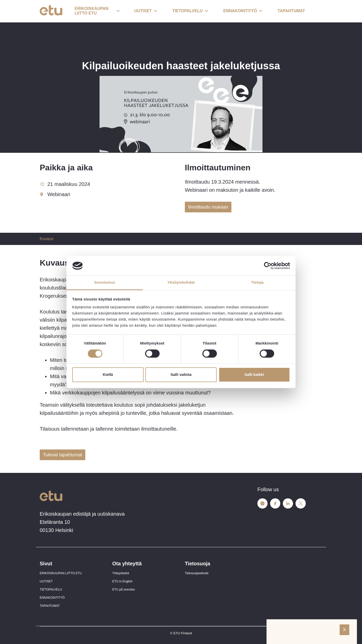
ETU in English (122, 581)
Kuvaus (46, 239)
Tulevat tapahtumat (62, 455)
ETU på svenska (123, 590)
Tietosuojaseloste (197, 573)
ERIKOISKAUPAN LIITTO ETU (61, 573)
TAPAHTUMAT (50, 606)
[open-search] (315, 11)
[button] (97, 11)
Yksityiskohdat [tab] (181, 283)
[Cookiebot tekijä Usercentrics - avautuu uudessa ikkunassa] (268, 266)
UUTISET (46, 581)
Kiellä (108, 375)
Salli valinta (181, 375)
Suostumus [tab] (105, 283)
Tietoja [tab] (257, 283)
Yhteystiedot (121, 573)
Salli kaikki (254, 375)
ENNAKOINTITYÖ (52, 598)
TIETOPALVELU (51, 590)
